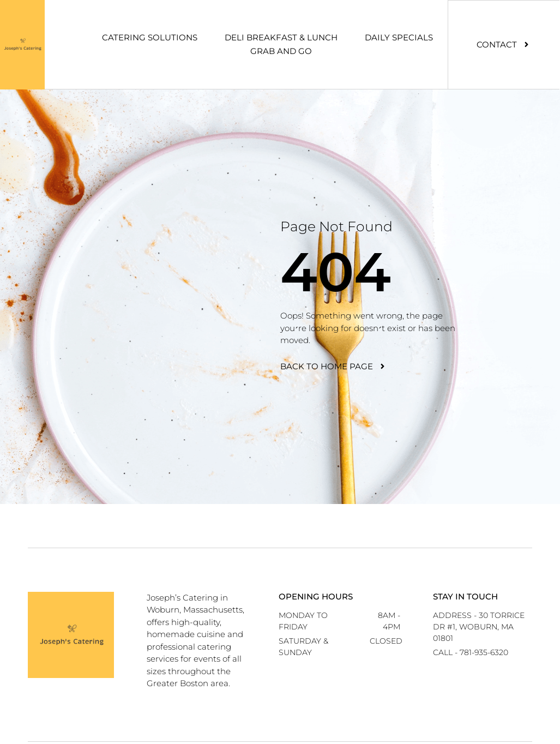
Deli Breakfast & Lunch (281, 37)
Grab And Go (281, 51)
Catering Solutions (150, 37)
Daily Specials (399, 37)
